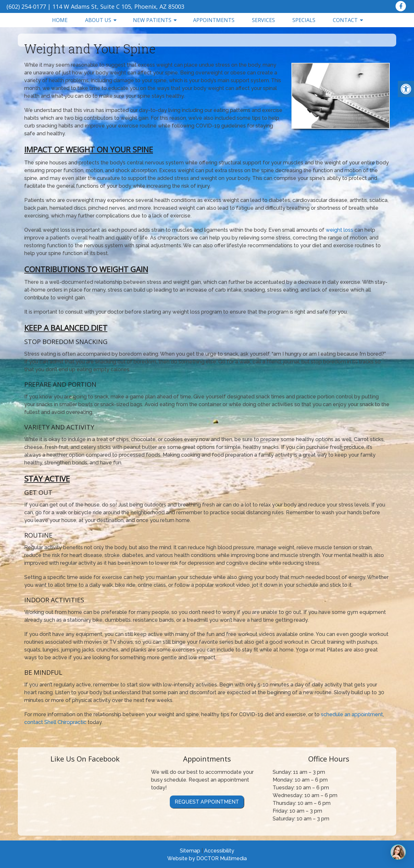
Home (60, 20)
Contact (345, 20)
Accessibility (219, 851)
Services (263, 20)
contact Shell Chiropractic (55, 722)
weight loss (339, 230)
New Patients (152, 20)
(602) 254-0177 (26, 6)
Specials (304, 20)
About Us (98, 20)
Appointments (214, 20)
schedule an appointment (352, 714)
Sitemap (190, 851)
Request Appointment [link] (207, 802)
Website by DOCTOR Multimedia (207, 858)
